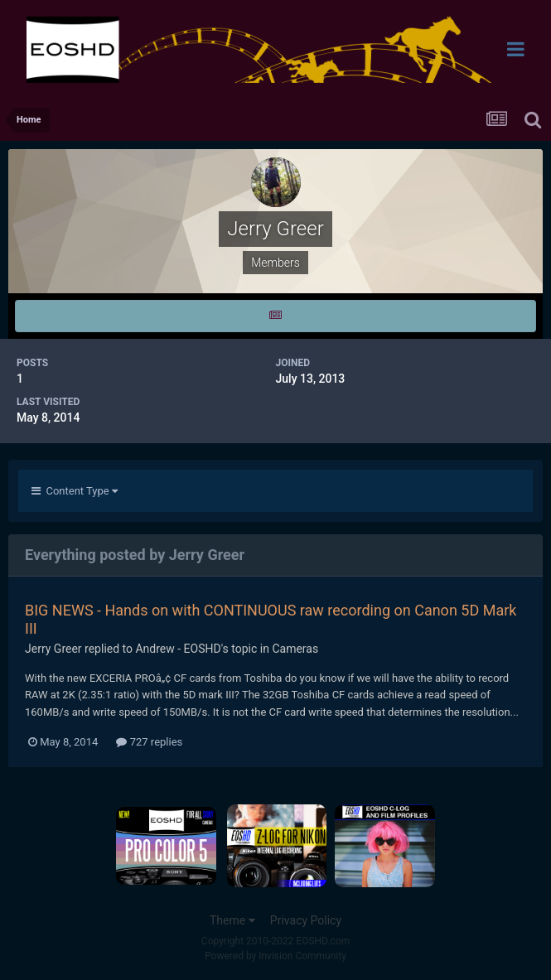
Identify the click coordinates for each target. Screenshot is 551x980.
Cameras (295, 649)
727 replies (149, 742)
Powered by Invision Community (275, 956)
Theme (232, 920)
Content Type (75, 491)
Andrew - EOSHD (178, 649)
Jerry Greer (53, 649)
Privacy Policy (306, 920)
